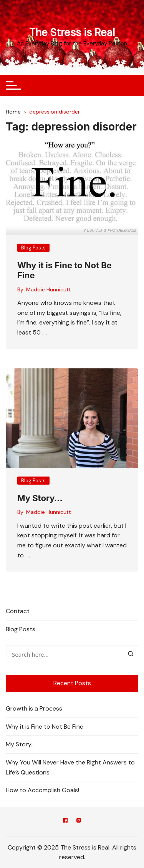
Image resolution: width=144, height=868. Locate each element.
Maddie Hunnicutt (49, 289)
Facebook (65, 820)
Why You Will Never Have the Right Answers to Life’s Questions (70, 767)
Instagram (79, 820)
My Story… (40, 498)
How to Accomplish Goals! (42, 790)
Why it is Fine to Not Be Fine (45, 727)
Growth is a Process (34, 708)
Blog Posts (33, 248)
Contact (18, 611)
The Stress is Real (72, 33)
